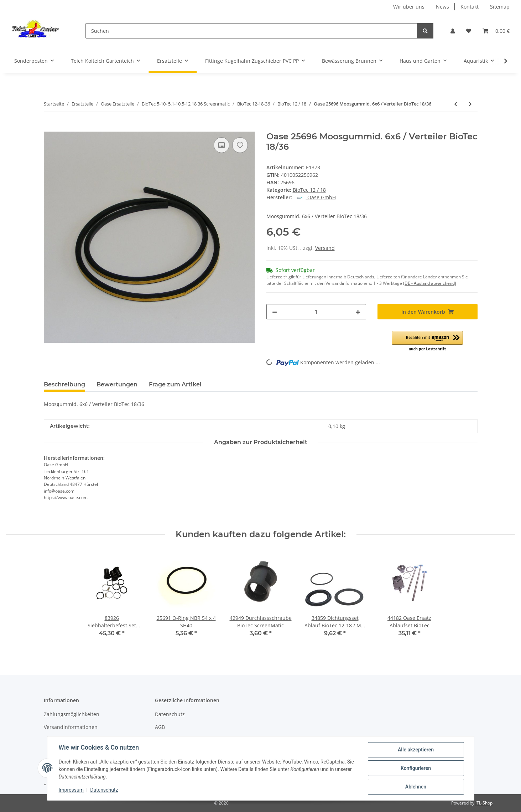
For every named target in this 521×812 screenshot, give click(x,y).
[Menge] (316, 312)
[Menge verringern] (275, 312)
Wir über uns (409, 7)
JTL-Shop (484, 803)
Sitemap (500, 7)
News (442, 7)
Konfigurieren (416, 768)
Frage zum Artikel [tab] (175, 384)
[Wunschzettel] (469, 31)
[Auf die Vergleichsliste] (222, 145)
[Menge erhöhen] (358, 312)
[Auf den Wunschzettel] (240, 145)
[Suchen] (251, 31)
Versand (325, 248)
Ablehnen (416, 787)
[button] (453, 31)
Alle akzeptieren (416, 750)
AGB (160, 727)
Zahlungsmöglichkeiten (72, 714)
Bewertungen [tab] (117, 384)
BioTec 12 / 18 (309, 190)
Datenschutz (170, 714)
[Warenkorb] (496, 31)
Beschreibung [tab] (64, 384)
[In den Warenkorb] (50, 128)
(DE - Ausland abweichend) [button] (430, 283)
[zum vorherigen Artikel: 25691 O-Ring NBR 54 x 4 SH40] (456, 104)
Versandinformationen (71, 727)
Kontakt (470, 7)
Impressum (71, 790)
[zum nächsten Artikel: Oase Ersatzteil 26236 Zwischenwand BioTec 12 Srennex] (470, 104)
